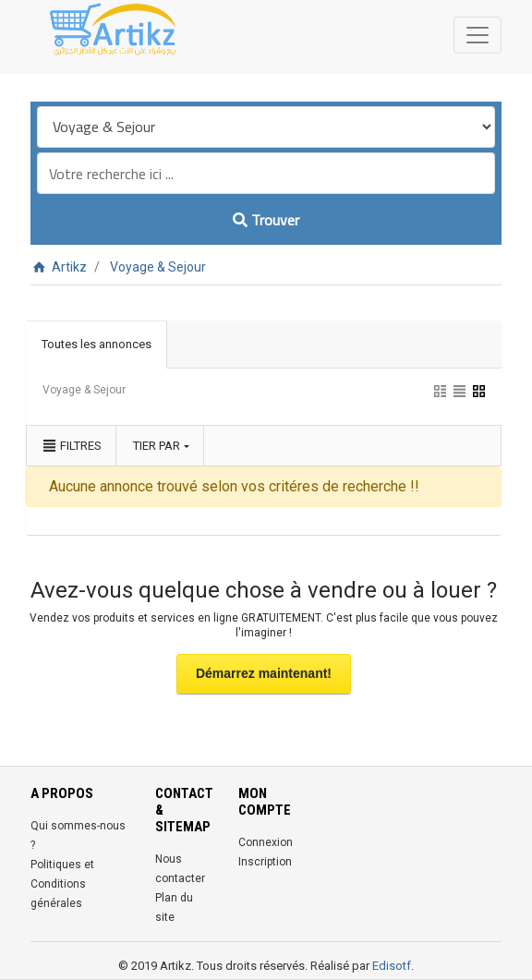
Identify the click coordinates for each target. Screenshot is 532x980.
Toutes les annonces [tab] (97, 344)
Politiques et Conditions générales (62, 884)
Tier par (157, 446)
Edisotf (392, 966)
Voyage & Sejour (158, 267)
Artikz (59, 267)
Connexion (266, 842)
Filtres (71, 446)
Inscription (265, 862)
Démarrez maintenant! (264, 673)
